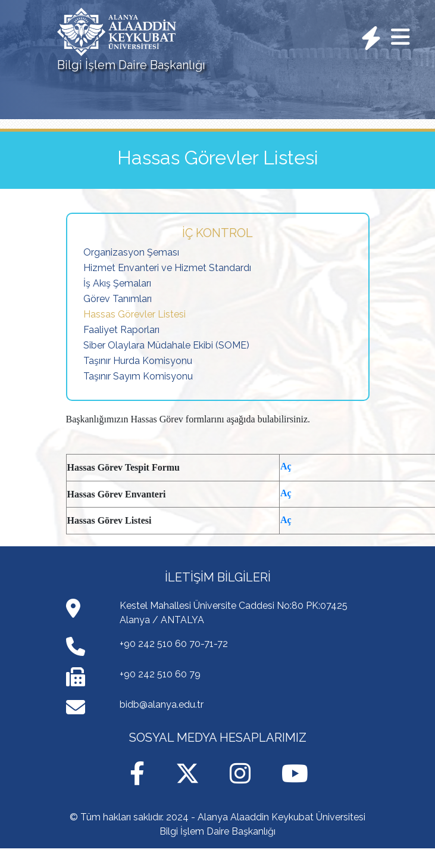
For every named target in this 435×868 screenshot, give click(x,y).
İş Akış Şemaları (117, 283)
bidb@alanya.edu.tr (162, 704)
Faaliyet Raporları (121, 330)
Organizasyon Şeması (131, 252)
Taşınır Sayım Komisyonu (138, 376)
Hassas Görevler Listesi (134, 314)
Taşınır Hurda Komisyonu (138, 361)
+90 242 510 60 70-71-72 (174, 644)
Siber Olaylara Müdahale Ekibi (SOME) (166, 345)
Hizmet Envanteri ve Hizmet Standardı (167, 268)
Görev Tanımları (118, 299)
